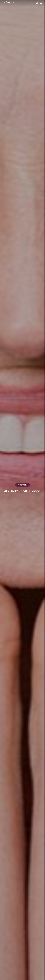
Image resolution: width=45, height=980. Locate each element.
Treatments (22, 485)
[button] (42, 3)
